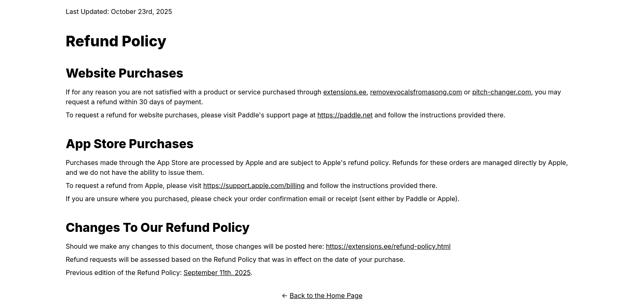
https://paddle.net (345, 115)
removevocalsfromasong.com (416, 92)
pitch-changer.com (502, 92)
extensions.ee (345, 92)
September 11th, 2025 (217, 273)
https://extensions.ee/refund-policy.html (389, 246)
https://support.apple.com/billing (254, 186)
